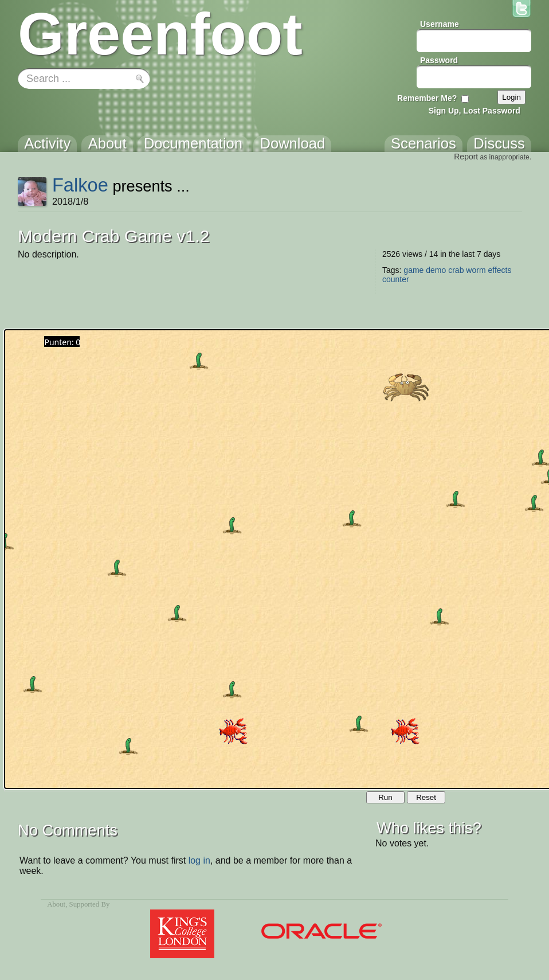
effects (499, 270)
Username (440, 24)
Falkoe (80, 185)
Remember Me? (427, 98)
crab (456, 270)
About (56, 904)
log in (199, 860)
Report (466, 157)
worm (476, 270)
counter (396, 279)
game (413, 270)
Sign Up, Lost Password (475, 111)
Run (385, 797)
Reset (426, 797)
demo (436, 270)
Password (439, 60)
